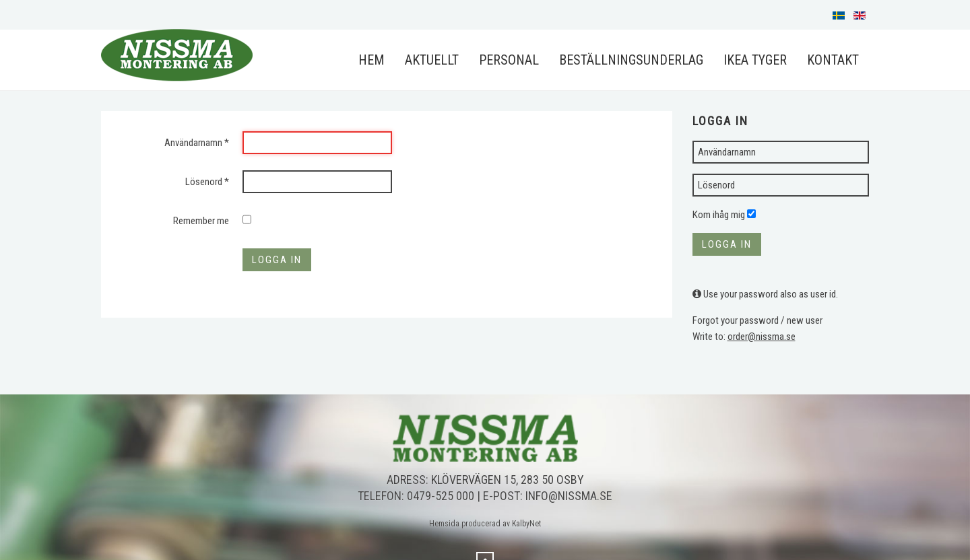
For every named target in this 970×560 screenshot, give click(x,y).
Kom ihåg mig (719, 215)
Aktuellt (432, 60)
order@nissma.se (762, 337)
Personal (509, 60)
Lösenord (207, 182)
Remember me (201, 221)
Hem (371, 60)
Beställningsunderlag (631, 60)
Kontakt (833, 60)
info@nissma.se (569, 496)
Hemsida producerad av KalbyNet (485, 524)
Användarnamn (197, 143)
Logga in (277, 260)
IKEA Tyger (755, 60)
